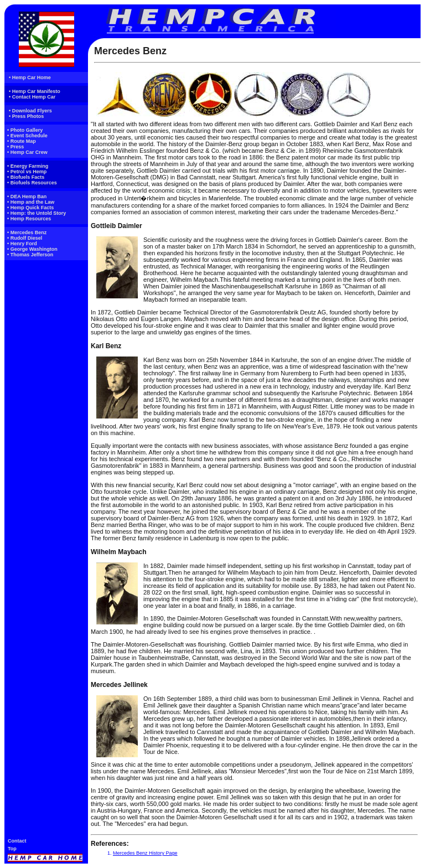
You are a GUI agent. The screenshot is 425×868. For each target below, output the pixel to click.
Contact (17, 841)
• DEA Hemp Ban (27, 197)
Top (12, 849)
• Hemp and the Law (31, 202)
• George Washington (32, 249)
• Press (15, 147)
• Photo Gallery (25, 130)
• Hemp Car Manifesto (35, 91)
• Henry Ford (22, 244)
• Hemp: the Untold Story (37, 213)
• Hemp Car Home (30, 77)
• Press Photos (26, 116)
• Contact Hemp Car (32, 97)
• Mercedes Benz (27, 232)
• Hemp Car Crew (27, 152)
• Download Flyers (30, 111)
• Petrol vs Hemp (27, 172)
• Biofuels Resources (32, 183)
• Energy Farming (28, 166)
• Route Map (22, 141)
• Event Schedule (27, 136)
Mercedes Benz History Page (145, 853)
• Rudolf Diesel (25, 238)
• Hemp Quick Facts (30, 208)
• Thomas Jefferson (30, 255)
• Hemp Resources (29, 219)
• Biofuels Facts (26, 177)
